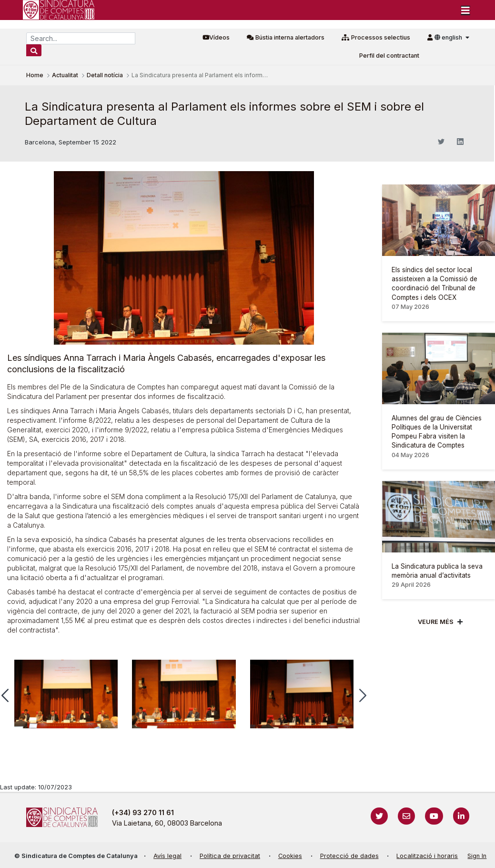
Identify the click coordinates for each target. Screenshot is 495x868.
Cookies (290, 856)
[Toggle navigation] (465, 10)
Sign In (477, 856)
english (449, 37)
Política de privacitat (230, 856)
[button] (363, 695)
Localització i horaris (427, 856)
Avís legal (167, 856)
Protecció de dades (349, 856)
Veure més (436, 622)
